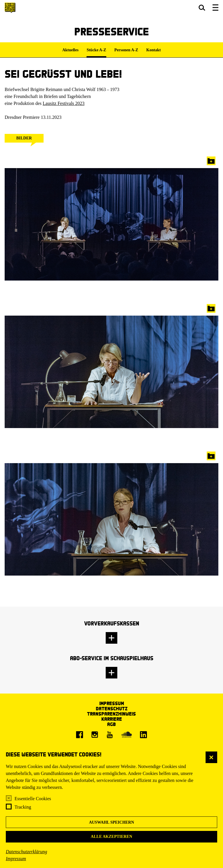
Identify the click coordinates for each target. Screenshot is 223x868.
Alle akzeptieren (112, 837)
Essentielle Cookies (33, 799)
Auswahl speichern (111, 822)
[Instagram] (95, 735)
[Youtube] (110, 735)
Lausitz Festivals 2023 (64, 103)
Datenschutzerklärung (26, 852)
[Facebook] (80, 735)
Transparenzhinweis (111, 714)
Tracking (23, 807)
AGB (111, 724)
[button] (202, 8)
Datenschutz (112, 708)
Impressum (16, 859)
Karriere (112, 719)
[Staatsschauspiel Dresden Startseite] (10, 8)
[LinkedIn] (143, 735)
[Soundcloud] (127, 735)
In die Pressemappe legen (211, 161)
